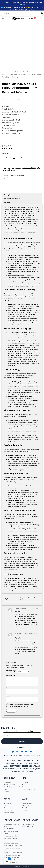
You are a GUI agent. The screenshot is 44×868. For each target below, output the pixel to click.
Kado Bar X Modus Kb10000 (18, 178)
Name (9, 688)
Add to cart (16, 159)
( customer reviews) (9, 99)
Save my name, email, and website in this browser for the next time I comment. (20, 705)
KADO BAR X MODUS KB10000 (16, 176)
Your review (11, 676)
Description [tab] (8, 195)
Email (8, 696)
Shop (10, 72)
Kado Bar (8, 178)
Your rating (11, 671)
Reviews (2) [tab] (8, 202)
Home (4, 72)
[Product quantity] (5, 159)
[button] (3, 19)
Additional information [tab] (12, 199)
